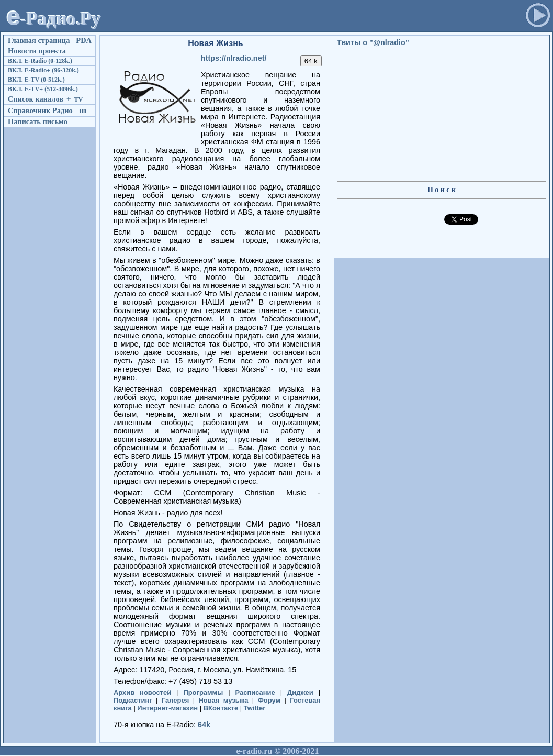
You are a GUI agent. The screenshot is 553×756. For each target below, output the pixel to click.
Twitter (255, 708)
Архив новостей (142, 692)
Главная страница (39, 40)
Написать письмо (38, 121)
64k (204, 725)
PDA (84, 40)
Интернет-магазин (167, 708)
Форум (269, 700)
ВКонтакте (221, 708)
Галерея (175, 700)
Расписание (255, 692)
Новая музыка (224, 700)
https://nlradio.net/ (234, 58)
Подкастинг (133, 700)
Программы (203, 692)
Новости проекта (37, 51)
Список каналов (36, 99)
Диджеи (300, 692)
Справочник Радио (40, 110)
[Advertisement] (312, 19)
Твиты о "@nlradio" (373, 42)
